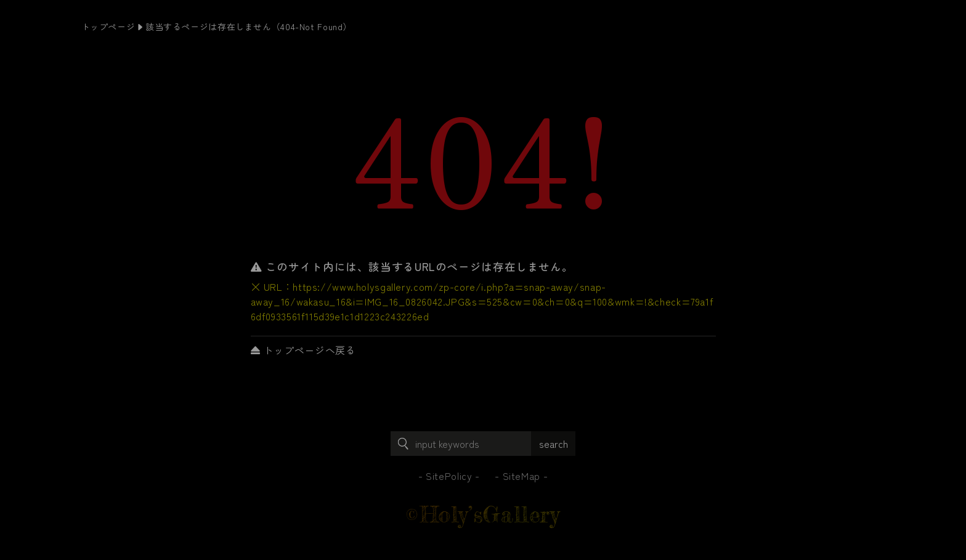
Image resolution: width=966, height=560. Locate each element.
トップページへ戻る (303, 350)
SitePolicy (449, 476)
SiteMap (522, 476)
